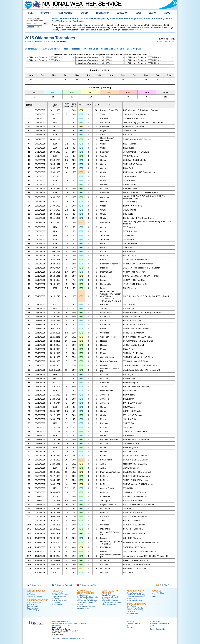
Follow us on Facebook (62, 585)
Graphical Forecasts (59, 597)
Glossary (130, 627)
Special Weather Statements (87, 597)
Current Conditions (51, 49)
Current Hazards (32, 49)
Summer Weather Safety (136, 597)
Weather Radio (132, 614)
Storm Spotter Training (135, 610)
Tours (154, 597)
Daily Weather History (110, 601)
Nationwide (31, 595)
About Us (156, 591)
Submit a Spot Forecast (60, 595)
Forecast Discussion (59, 600)
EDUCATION (122, 13)
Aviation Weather (58, 593)
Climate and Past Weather (113, 49)
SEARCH (153, 13)
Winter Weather (57, 604)
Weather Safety (135, 591)
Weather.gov (30, 41)
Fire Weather (56, 602)
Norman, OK (41, 41)
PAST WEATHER (66, 13)
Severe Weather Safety (135, 593)
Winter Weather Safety (135, 600)
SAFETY (84, 13)
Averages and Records (110, 597)
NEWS (138, 13)
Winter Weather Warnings (86, 606)
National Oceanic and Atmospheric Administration (70, 623)
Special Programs (136, 604)
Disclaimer (130, 622)
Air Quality (55, 599)
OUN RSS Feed (164, 585)
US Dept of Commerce (60, 622)
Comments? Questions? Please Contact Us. (68, 638)
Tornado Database (108, 595)
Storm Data (106, 599)
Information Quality (134, 623)
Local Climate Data (109, 604)
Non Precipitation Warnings (87, 601)
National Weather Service (61, 625)
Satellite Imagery (33, 610)
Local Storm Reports (34, 597)
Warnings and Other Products (85, 592)
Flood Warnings (82, 595)
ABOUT (168, 13)
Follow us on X (34, 585)
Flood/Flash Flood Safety (136, 595)
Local (29, 593)
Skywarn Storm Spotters (136, 608)
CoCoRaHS (131, 612)
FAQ (153, 595)
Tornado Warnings (83, 608)
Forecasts (75, 49)
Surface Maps (32, 604)
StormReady (131, 606)
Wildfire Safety (132, 599)
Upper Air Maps (32, 606)
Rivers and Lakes (90, 49)
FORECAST (45, 13)
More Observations (34, 602)
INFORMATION (103, 13)
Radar (65, 49)
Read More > (135, 30)
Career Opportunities (158, 629)
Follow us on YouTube (86, 585)
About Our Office (158, 593)
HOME (30, 13)
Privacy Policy (155, 622)
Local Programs (134, 49)
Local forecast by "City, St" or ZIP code (35, 19)
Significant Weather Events (112, 603)
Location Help (33, 27)
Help (128, 625)
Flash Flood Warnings (85, 599)
